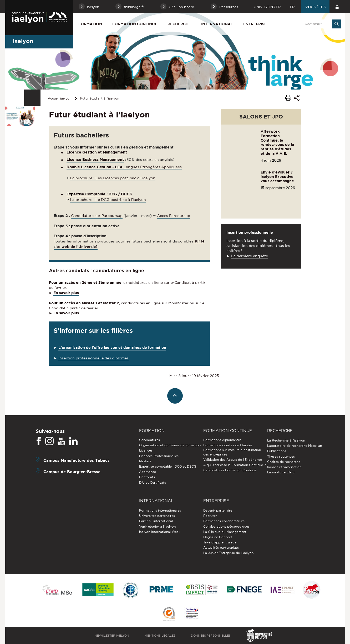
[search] (321, 24)
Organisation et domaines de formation (170, 445)
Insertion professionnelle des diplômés (93, 358)
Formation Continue (135, 24)
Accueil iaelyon (60, 98)
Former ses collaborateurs (224, 521)
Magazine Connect (218, 537)
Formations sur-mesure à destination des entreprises (232, 452)
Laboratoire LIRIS (281, 472)
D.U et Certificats (153, 482)
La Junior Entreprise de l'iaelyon (228, 553)
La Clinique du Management (225, 532)
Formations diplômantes (222, 440)
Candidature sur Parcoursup (97, 216)
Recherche (179, 24)
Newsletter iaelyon (112, 636)
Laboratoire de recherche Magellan (295, 446)
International (217, 24)
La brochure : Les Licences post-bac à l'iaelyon (113, 178)
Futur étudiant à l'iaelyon (100, 98)
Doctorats (147, 477)
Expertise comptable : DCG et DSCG (168, 466)
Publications (277, 451)
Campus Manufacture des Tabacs (77, 460)
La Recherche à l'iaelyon (286, 440)
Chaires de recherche (284, 462)
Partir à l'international (156, 521)
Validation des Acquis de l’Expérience (233, 460)
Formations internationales (160, 510)
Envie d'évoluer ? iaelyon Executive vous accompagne (277, 177)
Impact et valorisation (284, 467)
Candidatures (149, 440)
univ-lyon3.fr (267, 7)
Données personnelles (211, 636)
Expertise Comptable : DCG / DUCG (99, 194)
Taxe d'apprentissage (220, 542)
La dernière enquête (250, 256)
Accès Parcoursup (174, 216)
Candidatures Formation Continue (230, 470)
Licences (146, 450)
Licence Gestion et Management (97, 152)
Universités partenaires (157, 516)
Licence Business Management (95, 160)
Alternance (148, 472)
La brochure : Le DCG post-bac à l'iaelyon (108, 200)
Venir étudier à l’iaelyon (157, 526)
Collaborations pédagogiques (226, 526)
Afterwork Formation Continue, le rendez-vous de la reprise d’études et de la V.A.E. (277, 142)
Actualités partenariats (221, 548)
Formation (90, 24)
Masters (145, 461)
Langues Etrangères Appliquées (124, 167)
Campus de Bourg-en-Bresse (72, 472)
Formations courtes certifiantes (228, 445)
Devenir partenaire (218, 510)
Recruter (210, 516)
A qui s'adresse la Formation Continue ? (234, 465)
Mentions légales (160, 636)
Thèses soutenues (281, 456)
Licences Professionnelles (159, 456)
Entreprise (255, 24)
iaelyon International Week (160, 532)
